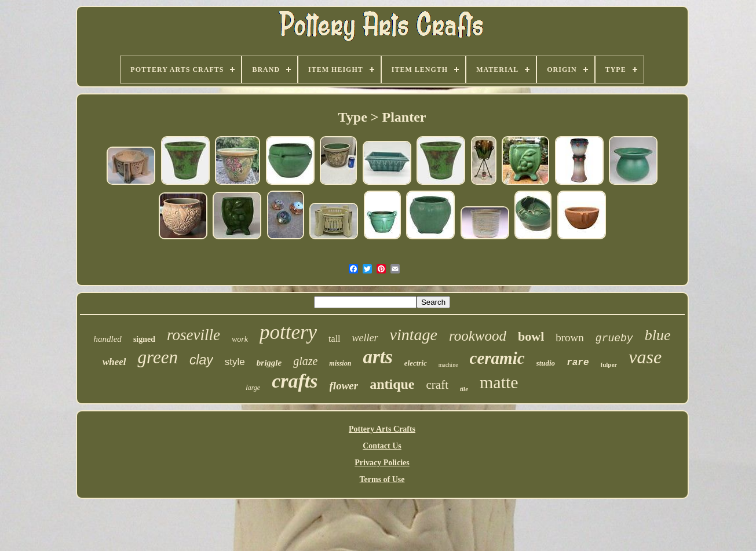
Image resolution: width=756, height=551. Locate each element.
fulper (609, 364)
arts (377, 357)
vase (645, 357)
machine (448, 365)
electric (416, 363)
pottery (288, 332)
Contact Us (382, 446)
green (157, 357)
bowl (531, 336)
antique (392, 384)
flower (344, 386)
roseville (193, 335)
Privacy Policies (382, 463)
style (235, 362)
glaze (305, 361)
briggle (269, 363)
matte (499, 382)
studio (546, 363)
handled (108, 339)
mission (340, 363)
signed (144, 339)
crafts (295, 381)
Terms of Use (382, 479)
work (240, 339)
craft (437, 385)
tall (334, 339)
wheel (114, 362)
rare (578, 363)
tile (464, 389)
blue (658, 335)
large (253, 388)
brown (570, 337)
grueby (614, 338)
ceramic (497, 358)
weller (365, 338)
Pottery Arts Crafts (382, 429)
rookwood (478, 336)
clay (201, 360)
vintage (414, 335)
